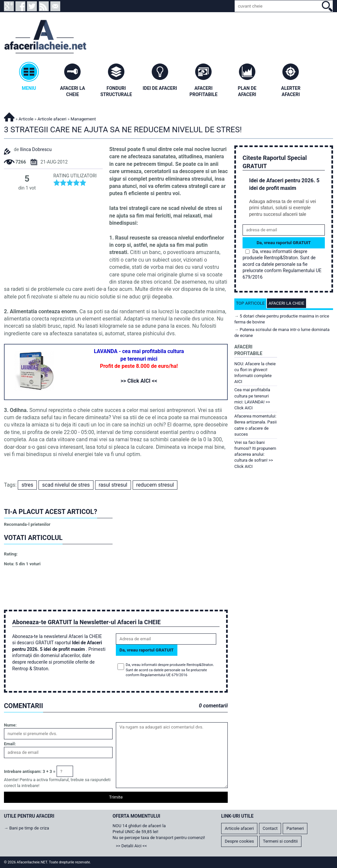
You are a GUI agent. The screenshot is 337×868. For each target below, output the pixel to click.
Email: (10, 744)
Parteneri (295, 828)
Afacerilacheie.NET (9, 116)
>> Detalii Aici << (131, 846)
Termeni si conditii (280, 841)
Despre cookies (239, 841)
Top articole (250, 303)
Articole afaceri (52, 119)
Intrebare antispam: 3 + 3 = (30, 771)
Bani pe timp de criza (29, 828)
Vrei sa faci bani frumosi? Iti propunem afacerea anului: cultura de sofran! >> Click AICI (255, 454)
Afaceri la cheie (286, 303)
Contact (270, 828)
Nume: (10, 725)
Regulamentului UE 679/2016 (164, 675)
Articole (26, 119)
